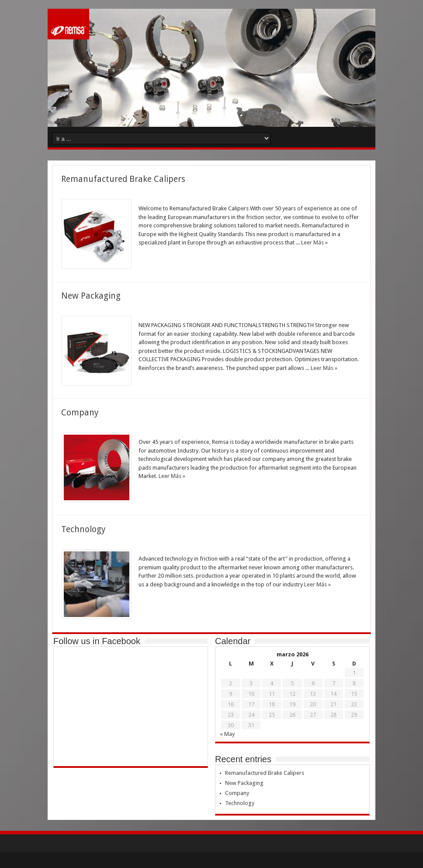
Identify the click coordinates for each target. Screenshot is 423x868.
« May (227, 734)
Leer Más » (314, 242)
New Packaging (91, 296)
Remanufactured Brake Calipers (123, 179)
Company (80, 413)
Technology (83, 529)
